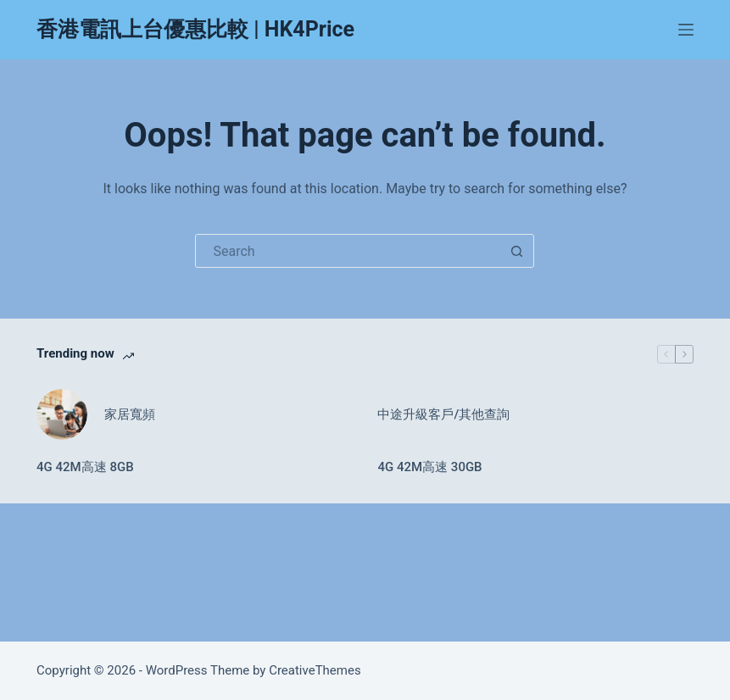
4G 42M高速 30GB (429, 467)
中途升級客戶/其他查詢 (443, 414)
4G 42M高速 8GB (85, 467)
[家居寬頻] (62, 414)
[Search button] (516, 251)
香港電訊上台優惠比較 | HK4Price (195, 29)
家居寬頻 (130, 414)
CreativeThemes (315, 670)
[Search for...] (348, 251)
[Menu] (686, 30)
